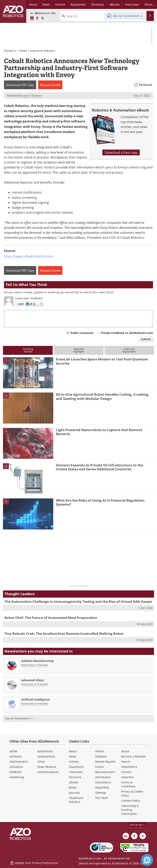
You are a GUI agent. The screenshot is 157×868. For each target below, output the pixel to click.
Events (100, 767)
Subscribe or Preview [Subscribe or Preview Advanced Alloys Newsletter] (34, 684)
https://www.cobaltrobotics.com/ (29, 256)
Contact (126, 772)
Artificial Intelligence (35, 699)
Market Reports (105, 762)
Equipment (76, 767)
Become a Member (134, 756)
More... (150, 4)
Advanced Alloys (33, 680)
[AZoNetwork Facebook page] (37, 18)
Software (101, 756)
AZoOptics (16, 767)
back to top (137, 825)
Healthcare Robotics (76, 800)
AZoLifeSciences (48, 772)
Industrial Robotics (43, 51)
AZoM (13, 751)
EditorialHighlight (78, 350)
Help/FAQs (102, 787)
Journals (74, 793)
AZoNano (16, 756)
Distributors (103, 777)
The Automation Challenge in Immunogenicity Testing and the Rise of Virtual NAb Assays (78, 601)
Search (126, 762)
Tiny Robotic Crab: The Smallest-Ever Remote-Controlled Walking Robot (64, 634)
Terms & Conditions (128, 784)
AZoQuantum (46, 756)
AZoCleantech (19, 762)
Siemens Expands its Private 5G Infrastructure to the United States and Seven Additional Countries (99, 467)
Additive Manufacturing (37, 661)
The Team (102, 798)
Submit (146, 339)
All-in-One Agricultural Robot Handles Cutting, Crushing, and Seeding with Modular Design (103, 396)
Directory (75, 777)
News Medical (47, 767)
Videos (100, 751)
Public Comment (82, 333)
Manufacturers (105, 772)
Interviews (76, 772)
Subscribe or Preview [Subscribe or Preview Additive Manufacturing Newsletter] (34, 665)
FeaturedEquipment (129, 350)
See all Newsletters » (19, 718)
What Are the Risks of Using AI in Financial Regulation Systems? (100, 502)
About (73, 751)
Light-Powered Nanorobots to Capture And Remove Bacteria (99, 432)
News (23, 51)
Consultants (103, 782)
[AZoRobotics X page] (43, 18)
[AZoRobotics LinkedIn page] (32, 18)
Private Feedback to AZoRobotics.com (127, 333)
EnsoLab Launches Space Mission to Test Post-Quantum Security (102, 361)
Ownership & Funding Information (130, 810)
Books (73, 787)
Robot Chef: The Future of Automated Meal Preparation (51, 618)
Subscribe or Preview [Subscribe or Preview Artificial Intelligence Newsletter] (34, 704)
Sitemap (101, 793)
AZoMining (17, 777)
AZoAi (41, 762)
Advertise (127, 777)
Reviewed (145, 85)
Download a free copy (121, 152)
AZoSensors (45, 751)
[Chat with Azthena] (147, 860)
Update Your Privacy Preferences (34, 863)
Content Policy (131, 801)
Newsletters (129, 767)
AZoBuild (16, 772)
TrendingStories (28, 350)
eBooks (74, 782)
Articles (74, 762)
